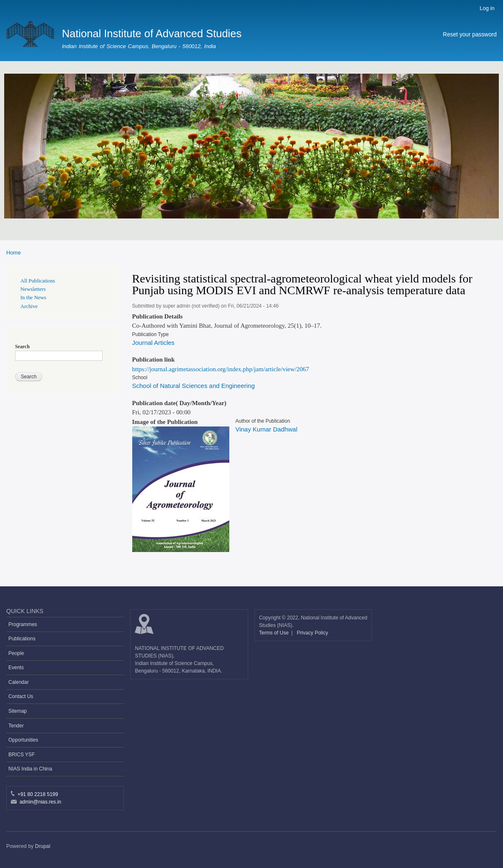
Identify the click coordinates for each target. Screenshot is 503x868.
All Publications (38, 281)
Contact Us (21, 696)
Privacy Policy (312, 633)
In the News (33, 298)
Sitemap (18, 711)
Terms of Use (275, 633)
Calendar (19, 682)
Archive (29, 306)
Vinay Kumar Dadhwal (266, 429)
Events (16, 668)
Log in (487, 8)
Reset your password (470, 35)
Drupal (43, 846)
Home (14, 253)
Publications (22, 639)
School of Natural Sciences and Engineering (194, 386)
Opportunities (23, 740)
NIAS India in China (30, 769)
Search (22, 347)
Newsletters (33, 289)
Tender (16, 726)
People (16, 653)
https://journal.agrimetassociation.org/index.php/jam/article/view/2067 (221, 369)
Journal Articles (154, 343)
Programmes (23, 624)
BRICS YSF (22, 755)
